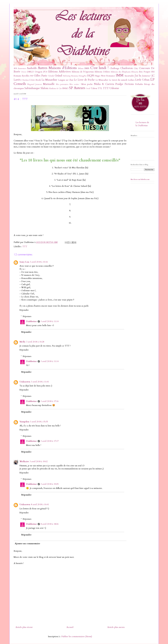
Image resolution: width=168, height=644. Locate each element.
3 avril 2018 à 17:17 (50, 441)
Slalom (44, 88)
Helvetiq (67, 76)
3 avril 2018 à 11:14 (50, 321)
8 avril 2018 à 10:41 (40, 504)
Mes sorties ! (75, 84)
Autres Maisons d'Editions (57, 68)
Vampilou (24, 422)
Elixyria (135, 72)
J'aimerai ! (146, 76)
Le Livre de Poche (84, 80)
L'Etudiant (25, 80)
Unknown (25, 382)
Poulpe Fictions (125, 84)
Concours (144, 68)
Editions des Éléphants (121, 72)
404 (15, 68)
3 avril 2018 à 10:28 (35, 342)
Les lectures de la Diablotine (142, 124)
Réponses (27, 316)
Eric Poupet (145, 72)
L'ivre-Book (35, 80)
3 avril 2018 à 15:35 (39, 422)
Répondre (24, 310)
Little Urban (142, 80)
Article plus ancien (116, 627)
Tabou (94, 88)
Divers (24, 72)
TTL (100, 88)
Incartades (129, 76)
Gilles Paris (40, 76)
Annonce (22, 68)
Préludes (139, 84)
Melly (22, 342)
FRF (32, 76)
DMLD (30, 72)
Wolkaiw (24, 461)
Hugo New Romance (105, 76)
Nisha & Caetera (104, 84)
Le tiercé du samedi (118, 80)
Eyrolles (26, 76)
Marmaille (49, 84)
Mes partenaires (62, 84)
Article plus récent (24, 627)
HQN (91, 76)
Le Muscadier (102, 80)
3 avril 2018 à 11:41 (40, 382)
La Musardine (49, 80)
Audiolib (32, 68)
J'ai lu (138, 76)
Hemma (75, 76)
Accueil (70, 627)
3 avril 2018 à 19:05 (50, 484)
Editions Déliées (102, 72)
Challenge (115, 68)
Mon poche (87, 84)
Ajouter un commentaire (27, 544)
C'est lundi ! (99, 68)
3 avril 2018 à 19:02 (39, 461)
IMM (120, 75)
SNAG (65, 88)
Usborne (114, 88)
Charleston (127, 68)
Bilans (81, 68)
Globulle (51, 76)
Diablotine (32, 321)
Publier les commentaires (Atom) (77, 636)
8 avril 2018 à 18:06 (50, 524)
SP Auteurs (77, 88)
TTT (106, 88)
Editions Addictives (59, 72)
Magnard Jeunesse (35, 84)
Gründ (58, 76)
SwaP (88, 88)
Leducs (131, 80)
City (136, 68)
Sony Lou (24, 262)
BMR (87, 68)
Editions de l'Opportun (83, 72)
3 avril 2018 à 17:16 (50, 401)
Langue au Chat (66, 80)
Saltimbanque (32, 88)
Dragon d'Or (41, 72)
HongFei (83, 76)
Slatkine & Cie (55, 88)
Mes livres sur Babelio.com (140, 179)
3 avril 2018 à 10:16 (39, 262)
